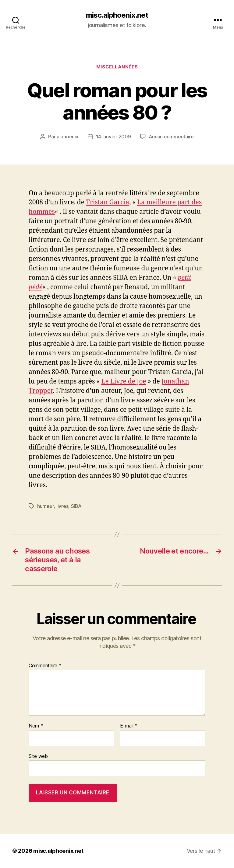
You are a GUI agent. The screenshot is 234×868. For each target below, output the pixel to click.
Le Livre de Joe (124, 382)
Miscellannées (117, 67)
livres (62, 506)
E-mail (129, 726)
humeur (45, 506)
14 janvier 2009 (113, 137)
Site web (38, 756)
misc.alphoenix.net (117, 15)
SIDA (76, 506)
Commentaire (45, 666)
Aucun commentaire (171, 137)
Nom (36, 726)
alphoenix (68, 137)
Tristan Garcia (108, 202)
